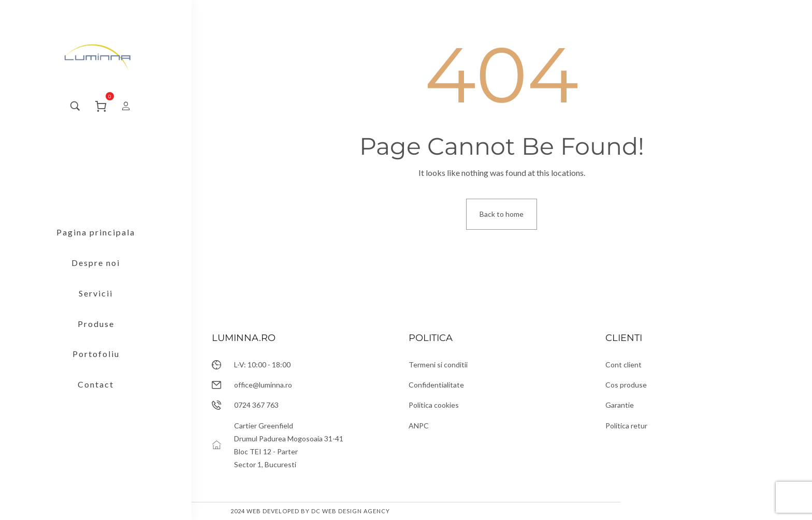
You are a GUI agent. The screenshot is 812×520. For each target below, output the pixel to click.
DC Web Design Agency (351, 511)
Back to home (502, 214)
